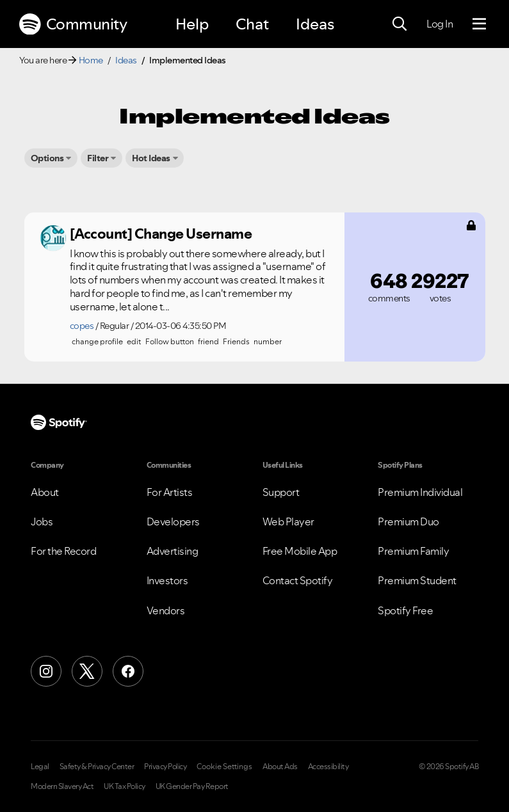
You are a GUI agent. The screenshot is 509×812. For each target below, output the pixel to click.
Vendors (166, 610)
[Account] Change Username (161, 234)
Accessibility (328, 767)
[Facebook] (128, 671)
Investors (167, 580)
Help (192, 24)
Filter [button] (98, 158)
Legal (40, 767)
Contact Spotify (298, 580)
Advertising (173, 551)
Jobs (42, 521)
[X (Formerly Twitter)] (87, 671)
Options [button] (47, 158)
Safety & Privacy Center (97, 767)
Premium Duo (408, 521)
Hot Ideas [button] (151, 158)
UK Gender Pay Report (192, 786)
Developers (173, 521)
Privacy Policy (165, 767)
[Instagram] (46, 671)
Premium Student (417, 580)
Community (73, 24)
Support (281, 492)
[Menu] (479, 24)
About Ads (280, 767)
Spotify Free (405, 610)
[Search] (400, 24)
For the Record (63, 551)
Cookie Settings (224, 767)
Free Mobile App (300, 551)
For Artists (170, 492)
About (45, 492)
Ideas (315, 24)
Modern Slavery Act (62, 786)
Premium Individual (420, 492)
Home (91, 60)
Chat (252, 24)
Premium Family (413, 551)
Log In (440, 24)
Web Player (288, 521)
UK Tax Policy (125, 786)
